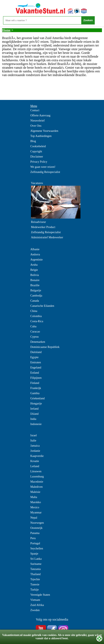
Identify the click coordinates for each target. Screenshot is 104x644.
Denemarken (38, 342)
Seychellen (37, 548)
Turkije (35, 590)
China (34, 311)
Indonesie (36, 424)
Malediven (37, 487)
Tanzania (35, 569)
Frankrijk (36, 388)
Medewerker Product (43, 227)
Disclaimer (37, 157)
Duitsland (36, 352)
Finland (35, 383)
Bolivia (35, 275)
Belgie (34, 270)
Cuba (33, 326)
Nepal (34, 518)
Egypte (34, 357)
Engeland (36, 368)
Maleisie (35, 492)
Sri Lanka (36, 559)
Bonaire (35, 280)
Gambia (35, 393)
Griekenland (37, 398)
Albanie (35, 249)
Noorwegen (37, 523)
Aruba (34, 265)
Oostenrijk (36, 528)
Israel (34, 435)
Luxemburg (37, 477)
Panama (35, 533)
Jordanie (35, 451)
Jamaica (35, 446)
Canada (35, 301)
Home (6, 30)
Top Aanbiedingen (41, 136)
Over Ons (36, 126)
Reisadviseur (38, 222)
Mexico (35, 507)
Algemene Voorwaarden (44, 131)
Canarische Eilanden (42, 306)
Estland (35, 373)
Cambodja (36, 296)
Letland (35, 466)
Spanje (34, 554)
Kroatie (35, 461)
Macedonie (37, 482)
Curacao (35, 332)
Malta (34, 497)
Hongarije (36, 404)
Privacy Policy (39, 162)
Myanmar (36, 513)
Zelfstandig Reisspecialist (45, 172)
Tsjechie (35, 579)
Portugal (35, 543)
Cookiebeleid (38, 146)
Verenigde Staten (40, 595)
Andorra (35, 254)
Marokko (36, 502)
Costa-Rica (37, 321)
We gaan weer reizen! (43, 167)
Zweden (35, 610)
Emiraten (36, 362)
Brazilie (35, 285)
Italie (33, 441)
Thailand (35, 574)
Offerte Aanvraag (40, 115)
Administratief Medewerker (47, 237)
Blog (33, 141)
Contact (35, 110)
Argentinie (37, 260)
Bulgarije (36, 290)
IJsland (34, 414)
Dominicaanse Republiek (45, 347)
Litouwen (36, 471)
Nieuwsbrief (37, 121)
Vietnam (35, 600)
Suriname (36, 564)
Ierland (34, 409)
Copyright (36, 151)
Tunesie (35, 584)
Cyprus (34, 337)
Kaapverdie (37, 456)
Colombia (36, 316)
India (33, 419)
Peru (33, 538)
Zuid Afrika (37, 605)
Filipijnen (36, 378)
